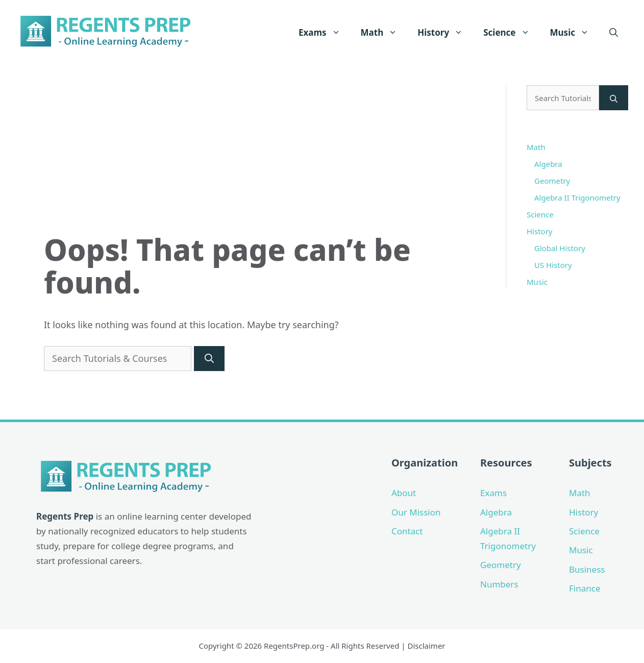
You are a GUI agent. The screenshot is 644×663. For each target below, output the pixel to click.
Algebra (548, 164)
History (445, 33)
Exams (325, 33)
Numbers (499, 584)
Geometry (552, 181)
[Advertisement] (262, 157)
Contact (407, 531)
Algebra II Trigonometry (577, 198)
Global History (560, 248)
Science (511, 33)
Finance (585, 588)
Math (384, 33)
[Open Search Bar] (614, 33)
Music (575, 33)
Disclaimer (427, 646)
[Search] (209, 359)
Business (587, 569)
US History (553, 265)
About (404, 493)
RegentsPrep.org (294, 646)
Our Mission (416, 512)
